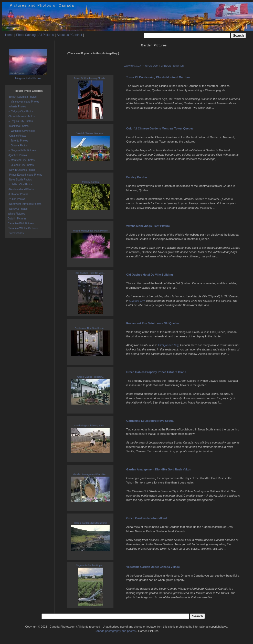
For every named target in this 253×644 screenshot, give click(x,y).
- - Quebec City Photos (21, 165)
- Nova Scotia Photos (20, 180)
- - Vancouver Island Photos (23, 102)
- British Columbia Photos (22, 97)
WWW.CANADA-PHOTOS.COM (141, 66)
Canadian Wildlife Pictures (23, 228)
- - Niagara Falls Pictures (22, 150)
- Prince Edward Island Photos (25, 175)
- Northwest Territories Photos (25, 204)
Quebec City (137, 301)
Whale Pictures (16, 214)
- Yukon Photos (16, 199)
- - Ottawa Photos (18, 145)
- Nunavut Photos (18, 209)
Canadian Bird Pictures (21, 223)
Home (9, 35)
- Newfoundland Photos (21, 189)
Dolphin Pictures (17, 219)
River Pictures (16, 233)
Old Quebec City (168, 345)
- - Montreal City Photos (21, 160)
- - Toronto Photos (18, 141)
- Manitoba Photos (18, 126)
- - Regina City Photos (20, 121)
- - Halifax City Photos (20, 184)
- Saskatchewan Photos (21, 116)
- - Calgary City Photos (21, 111)
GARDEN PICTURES (172, 66)
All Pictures (46, 35)
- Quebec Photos (17, 155)
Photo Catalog (26, 35)
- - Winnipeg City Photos (22, 131)
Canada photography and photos (115, 631)
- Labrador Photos (18, 194)
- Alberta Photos (17, 107)
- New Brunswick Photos (22, 170)
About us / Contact (69, 35)
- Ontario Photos (17, 136)
